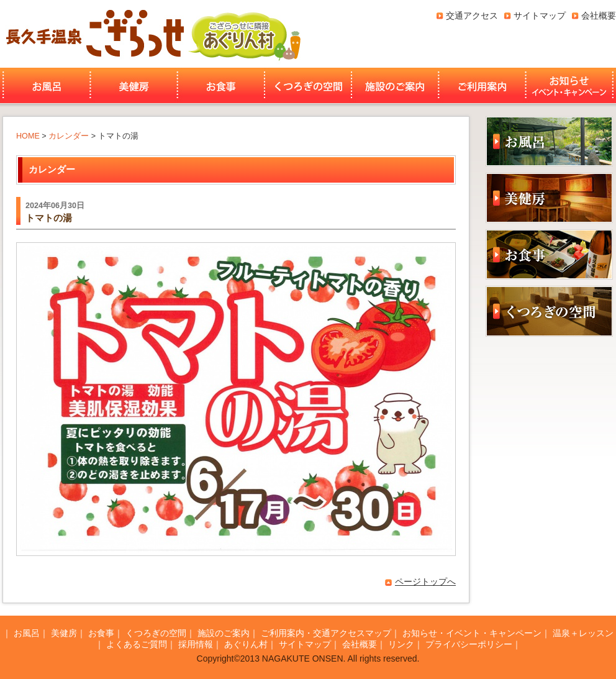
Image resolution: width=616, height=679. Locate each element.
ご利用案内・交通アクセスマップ (326, 633)
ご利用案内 (482, 86)
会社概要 (599, 16)
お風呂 (45, 86)
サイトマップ (540, 16)
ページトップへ (425, 581)
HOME (28, 136)
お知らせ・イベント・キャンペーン (571, 86)
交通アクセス (472, 16)
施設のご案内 (395, 86)
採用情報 (196, 644)
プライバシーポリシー (469, 644)
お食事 (221, 86)
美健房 (134, 86)
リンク (401, 644)
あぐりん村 (244, 34)
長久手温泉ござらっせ (93, 34)
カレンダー (69, 136)
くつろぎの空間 (308, 86)
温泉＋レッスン (583, 633)
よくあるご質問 (137, 644)
